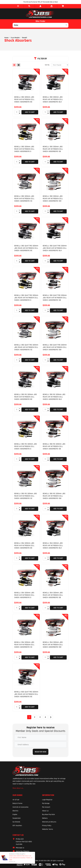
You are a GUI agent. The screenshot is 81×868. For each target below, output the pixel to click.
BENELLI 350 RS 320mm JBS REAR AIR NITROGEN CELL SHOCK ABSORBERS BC (26, 397)
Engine (15, 814)
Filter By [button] (40, 59)
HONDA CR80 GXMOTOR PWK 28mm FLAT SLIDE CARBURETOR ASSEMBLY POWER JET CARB (21, 858)
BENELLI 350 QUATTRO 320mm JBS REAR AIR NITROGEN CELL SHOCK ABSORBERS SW (55, 347)
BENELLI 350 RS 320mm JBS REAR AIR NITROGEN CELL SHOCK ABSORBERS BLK (54, 397)
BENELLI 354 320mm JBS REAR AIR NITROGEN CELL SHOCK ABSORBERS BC (24, 545)
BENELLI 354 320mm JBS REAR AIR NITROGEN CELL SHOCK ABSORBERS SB (53, 595)
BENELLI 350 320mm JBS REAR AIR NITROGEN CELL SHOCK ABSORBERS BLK (53, 99)
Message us (20, 848)
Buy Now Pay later (49, 814)
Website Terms (48, 829)
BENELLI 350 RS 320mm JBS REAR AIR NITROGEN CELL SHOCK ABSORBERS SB (54, 446)
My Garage (46, 803)
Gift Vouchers (17, 826)
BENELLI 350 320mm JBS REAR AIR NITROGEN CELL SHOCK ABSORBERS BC (24, 99)
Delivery (45, 818)
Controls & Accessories (21, 807)
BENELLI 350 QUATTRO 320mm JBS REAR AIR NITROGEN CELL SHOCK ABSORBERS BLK (55, 248)
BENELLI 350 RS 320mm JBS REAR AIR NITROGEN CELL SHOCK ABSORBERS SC (26, 496)
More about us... (18, 788)
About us (45, 811)
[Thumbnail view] (14, 65)
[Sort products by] (60, 65)
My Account (46, 807)
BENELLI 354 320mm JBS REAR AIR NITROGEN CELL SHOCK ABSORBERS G (24, 595)
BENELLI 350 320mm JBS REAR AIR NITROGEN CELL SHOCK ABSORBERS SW (53, 198)
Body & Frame (17, 803)
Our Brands (16, 822)
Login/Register (47, 800)
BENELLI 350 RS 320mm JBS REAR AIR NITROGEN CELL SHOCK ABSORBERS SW (54, 496)
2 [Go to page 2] (35, 717)
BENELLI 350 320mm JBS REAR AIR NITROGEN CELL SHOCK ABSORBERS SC (24, 198)
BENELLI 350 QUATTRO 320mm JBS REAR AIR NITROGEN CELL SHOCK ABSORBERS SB (55, 298)
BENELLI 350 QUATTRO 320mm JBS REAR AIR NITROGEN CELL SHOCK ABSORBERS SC (26, 347)
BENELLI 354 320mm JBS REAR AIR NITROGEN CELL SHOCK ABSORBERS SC (24, 645)
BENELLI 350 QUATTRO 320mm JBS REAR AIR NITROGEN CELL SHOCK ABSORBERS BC (26, 248)
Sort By (47, 65)
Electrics (15, 811)
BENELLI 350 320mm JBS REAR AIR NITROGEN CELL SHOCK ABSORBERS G (24, 149)
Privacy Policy (47, 826)
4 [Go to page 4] (45, 717)
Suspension (17, 818)
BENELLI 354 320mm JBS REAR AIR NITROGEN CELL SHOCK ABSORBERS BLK (53, 545)
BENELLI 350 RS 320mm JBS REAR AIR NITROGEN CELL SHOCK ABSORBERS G (26, 446)
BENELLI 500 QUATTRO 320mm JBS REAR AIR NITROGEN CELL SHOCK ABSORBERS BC (26, 694)
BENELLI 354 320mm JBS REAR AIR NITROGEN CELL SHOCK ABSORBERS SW (53, 645)
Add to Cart (30, 112)
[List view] (18, 65)
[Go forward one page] (51, 717)
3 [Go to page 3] (40, 717)
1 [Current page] (29, 717)
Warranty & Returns (49, 822)
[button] (18, 6)
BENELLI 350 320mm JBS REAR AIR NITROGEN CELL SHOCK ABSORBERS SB (53, 149)
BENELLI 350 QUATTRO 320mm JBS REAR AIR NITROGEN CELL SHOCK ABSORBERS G (26, 298)
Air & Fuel (16, 800)
